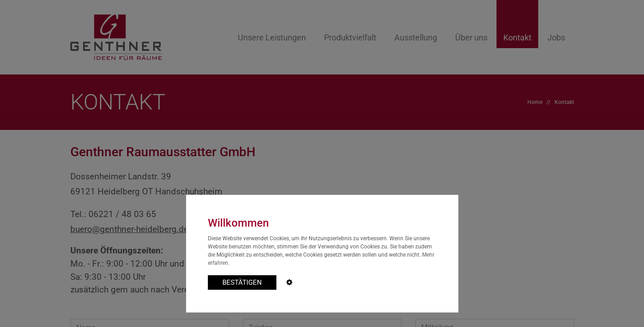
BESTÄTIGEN (242, 282)
